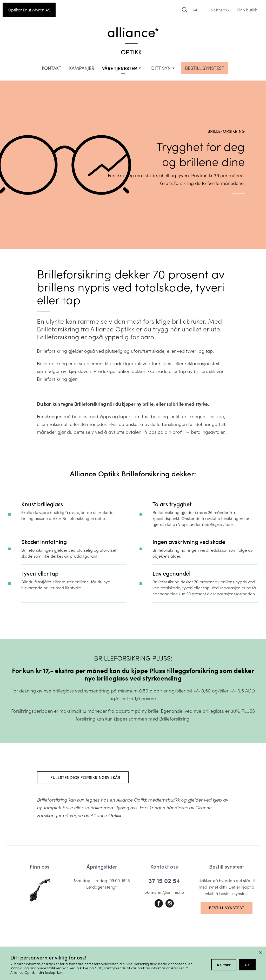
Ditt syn (161, 68)
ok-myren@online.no (164, 892)
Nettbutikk (220, 10)
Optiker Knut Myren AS (29, 10)
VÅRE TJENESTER (119, 68)
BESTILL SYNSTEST (205, 68)
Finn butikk (247, 10)
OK (247, 965)
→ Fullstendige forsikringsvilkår (83, 777)
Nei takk (224, 965)
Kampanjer (82, 68)
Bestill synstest (227, 908)
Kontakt (52, 68)
